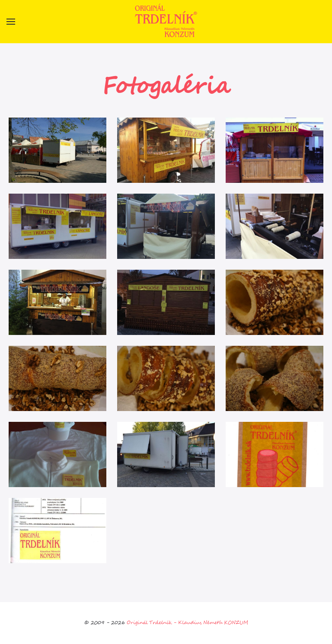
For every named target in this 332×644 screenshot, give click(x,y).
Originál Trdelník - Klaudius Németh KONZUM (187, 623)
